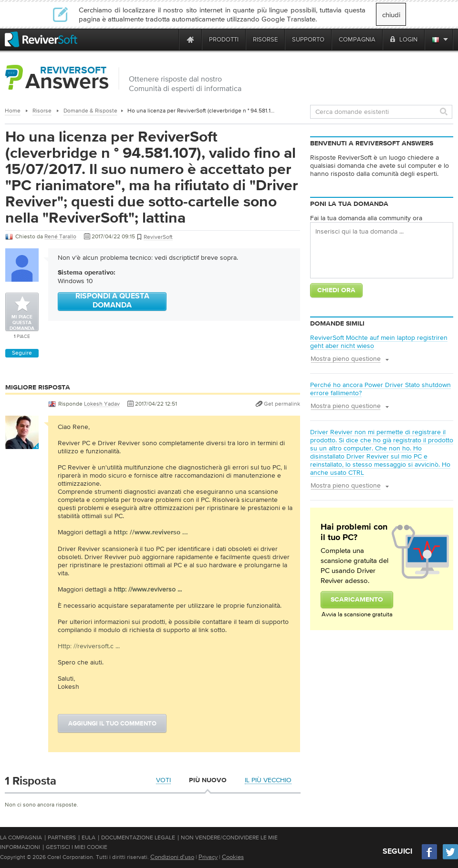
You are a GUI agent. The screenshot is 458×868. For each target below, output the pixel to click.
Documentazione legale (138, 837)
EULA (88, 837)
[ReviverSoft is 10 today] (169, 39)
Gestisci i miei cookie (77, 847)
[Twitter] (450, 858)
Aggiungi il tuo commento (112, 724)
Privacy (208, 857)
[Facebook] (430, 858)
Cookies (233, 857)
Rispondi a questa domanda (112, 301)
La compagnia (21, 837)
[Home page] (190, 39)
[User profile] (22, 444)
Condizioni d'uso (172, 857)
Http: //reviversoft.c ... (89, 646)
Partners (62, 837)
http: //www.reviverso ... (148, 589)
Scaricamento (357, 600)
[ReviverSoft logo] (41, 39)
